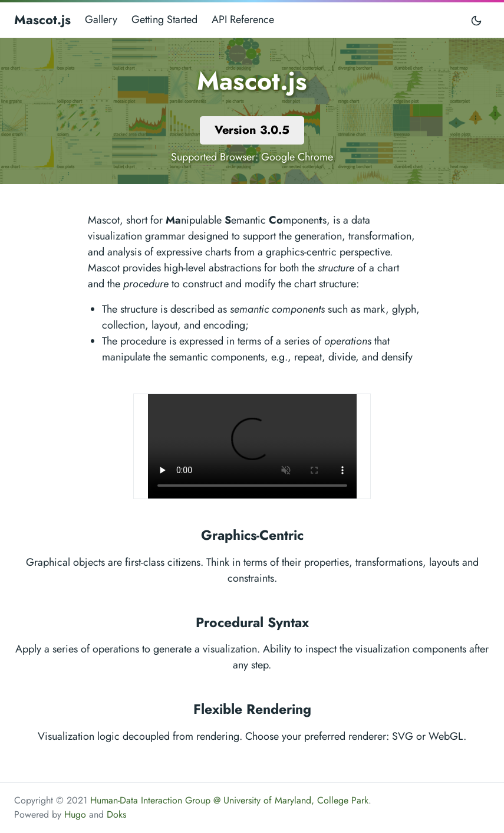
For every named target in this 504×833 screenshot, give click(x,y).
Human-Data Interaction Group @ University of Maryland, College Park (229, 800)
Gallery (101, 19)
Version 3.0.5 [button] (252, 130)
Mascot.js (42, 19)
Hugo (75, 814)
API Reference (243, 19)
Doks (116, 814)
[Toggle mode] (477, 20)
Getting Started (164, 19)
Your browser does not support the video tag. (252, 446)
